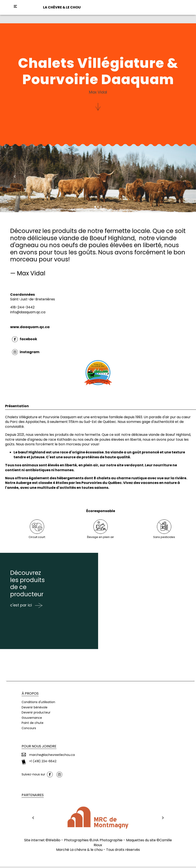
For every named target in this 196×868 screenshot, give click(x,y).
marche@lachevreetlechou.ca (52, 757)
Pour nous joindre (39, 748)
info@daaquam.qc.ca (28, 312)
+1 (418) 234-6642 (43, 763)
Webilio (54, 842)
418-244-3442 (22, 307)
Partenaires (33, 797)
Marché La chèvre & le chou (79, 852)
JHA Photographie (107, 842)
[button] (15, 177)
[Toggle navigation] (15, 6)
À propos (30, 695)
